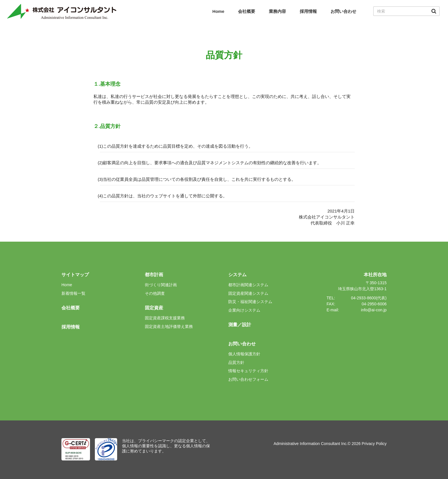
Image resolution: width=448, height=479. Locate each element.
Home (218, 11)
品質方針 (236, 362)
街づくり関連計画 (161, 285)
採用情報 (308, 11)
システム (237, 275)
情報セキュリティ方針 (248, 371)
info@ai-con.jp (374, 310)
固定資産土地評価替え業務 (169, 326)
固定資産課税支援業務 (165, 318)
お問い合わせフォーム (248, 379)
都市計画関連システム (248, 285)
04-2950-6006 (374, 304)
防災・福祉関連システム (250, 302)
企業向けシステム (244, 310)
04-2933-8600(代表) (369, 298)
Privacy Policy (374, 444)
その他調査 (155, 293)
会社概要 (247, 11)
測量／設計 (240, 325)
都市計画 (154, 275)
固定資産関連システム (248, 293)
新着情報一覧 (73, 293)
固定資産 (154, 308)
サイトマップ (75, 275)
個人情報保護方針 (244, 354)
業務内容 (277, 11)
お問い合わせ (343, 11)
